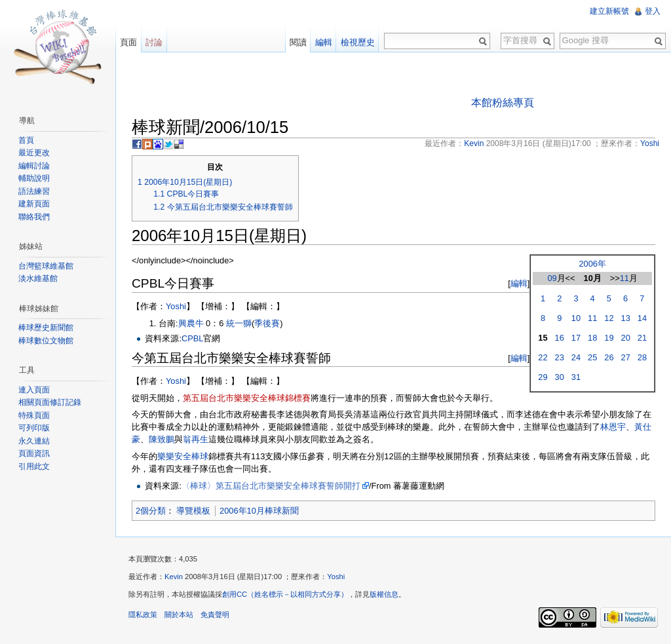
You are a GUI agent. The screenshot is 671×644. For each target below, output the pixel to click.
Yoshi (176, 306)
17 (576, 338)
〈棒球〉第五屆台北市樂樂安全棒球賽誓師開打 (271, 486)
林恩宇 (613, 427)
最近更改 (34, 153)
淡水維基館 (38, 278)
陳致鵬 (162, 439)
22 (543, 357)
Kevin (174, 577)
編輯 (519, 283)
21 (642, 338)
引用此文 (34, 466)
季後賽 (267, 323)
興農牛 (191, 323)
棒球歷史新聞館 (46, 328)
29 (543, 377)
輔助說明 (34, 178)
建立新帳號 (609, 11)
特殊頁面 (34, 415)
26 (609, 357)
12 (609, 318)
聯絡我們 (34, 217)
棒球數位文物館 (46, 341)
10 (576, 318)
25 (592, 357)
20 (626, 338)
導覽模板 (193, 511)
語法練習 (34, 191)
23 (560, 357)
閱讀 (298, 42)
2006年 (592, 264)
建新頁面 (34, 204)
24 (576, 357)
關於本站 (179, 615)
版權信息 (384, 594)
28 (642, 357)
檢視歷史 (358, 42)
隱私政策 (143, 615)
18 (592, 338)
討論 (154, 42)
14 (642, 318)
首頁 (26, 140)
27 (626, 357)
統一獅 (239, 323)
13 (626, 318)
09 (552, 278)
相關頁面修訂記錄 (50, 402)
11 (624, 278)
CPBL (192, 338)
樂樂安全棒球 (183, 456)
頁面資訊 (34, 453)
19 (609, 338)
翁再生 (196, 439)
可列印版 (34, 428)
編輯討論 (34, 166)
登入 (653, 11)
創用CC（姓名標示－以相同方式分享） (285, 594)
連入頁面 (34, 390)
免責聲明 (215, 615)
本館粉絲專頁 (503, 103)
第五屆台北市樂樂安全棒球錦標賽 (247, 398)
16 (560, 338)
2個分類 (151, 511)
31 (576, 377)
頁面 (128, 42)
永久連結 (34, 441)
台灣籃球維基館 (46, 266)
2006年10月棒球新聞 (259, 511)
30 (560, 377)
